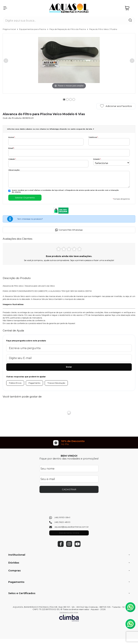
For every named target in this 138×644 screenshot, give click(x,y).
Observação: (14, 170)
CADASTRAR (69, 489)
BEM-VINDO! (69, 456)
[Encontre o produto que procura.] (130, 21)
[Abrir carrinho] (129, 8)
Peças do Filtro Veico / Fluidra (103, 29)
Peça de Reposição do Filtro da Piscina (68, 29)
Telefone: (93, 137)
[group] (69, 443)
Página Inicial (10, 29)
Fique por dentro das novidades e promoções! (69, 459)
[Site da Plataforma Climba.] (69, 617)
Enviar (69, 367)
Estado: (97, 159)
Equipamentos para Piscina (33, 29)
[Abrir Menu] (5, 8)
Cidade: (12, 159)
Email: (11, 148)
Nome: (12, 137)
